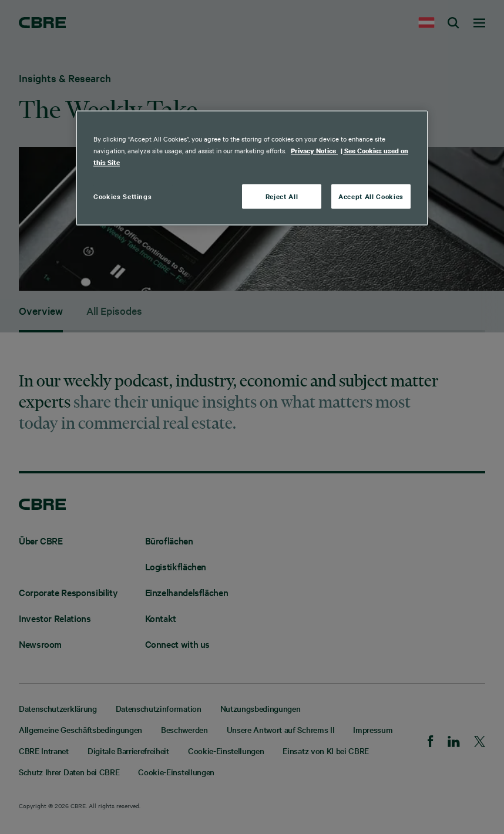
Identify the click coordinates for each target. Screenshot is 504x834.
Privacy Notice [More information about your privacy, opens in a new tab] (314, 151)
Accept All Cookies (371, 196)
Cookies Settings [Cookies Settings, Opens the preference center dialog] (122, 196)
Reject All (282, 196)
